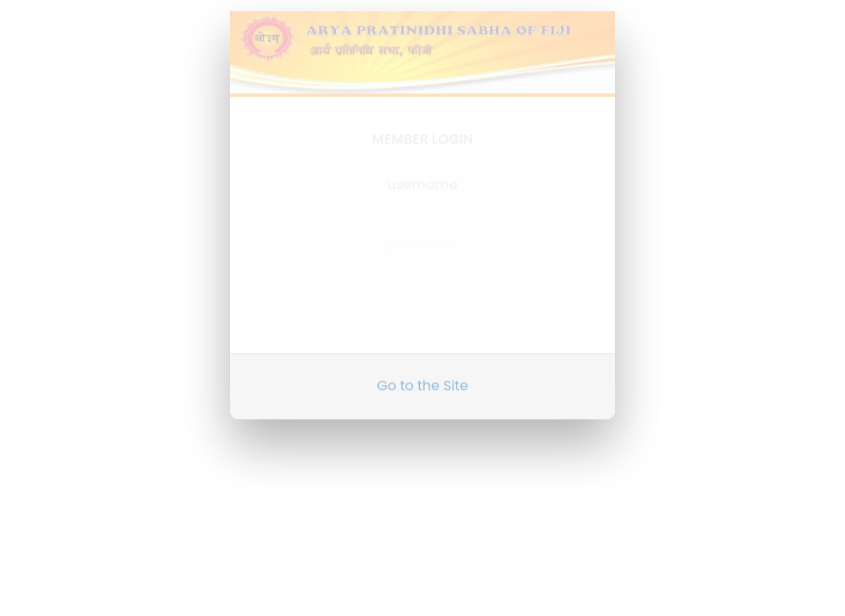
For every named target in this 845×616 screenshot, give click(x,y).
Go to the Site (423, 379)
